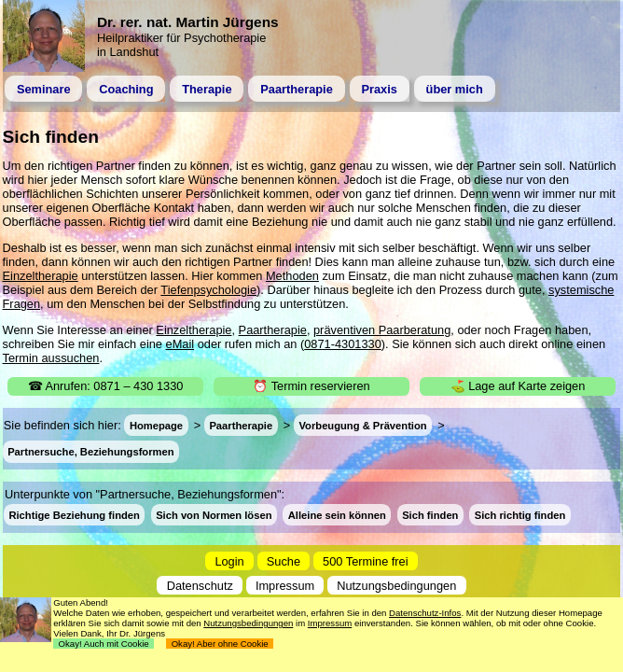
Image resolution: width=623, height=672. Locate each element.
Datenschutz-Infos (425, 613)
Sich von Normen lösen (214, 514)
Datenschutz (200, 585)
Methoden (292, 276)
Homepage (156, 426)
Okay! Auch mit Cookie (104, 644)
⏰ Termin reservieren (311, 386)
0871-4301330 (343, 344)
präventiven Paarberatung (382, 330)
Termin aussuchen (51, 358)
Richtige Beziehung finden (74, 514)
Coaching (126, 89)
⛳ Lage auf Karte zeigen (518, 386)
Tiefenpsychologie (208, 290)
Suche (284, 561)
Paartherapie (297, 89)
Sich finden (430, 514)
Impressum (285, 585)
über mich (455, 89)
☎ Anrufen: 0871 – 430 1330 (106, 386)
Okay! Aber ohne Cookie (220, 644)
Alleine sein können (337, 514)
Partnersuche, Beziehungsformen (90, 452)
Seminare (44, 89)
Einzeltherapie (41, 276)
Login (229, 561)
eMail (180, 344)
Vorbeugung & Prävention (362, 426)
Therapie (207, 89)
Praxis (379, 89)
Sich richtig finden (520, 514)
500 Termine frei (366, 561)
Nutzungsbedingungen (396, 585)
